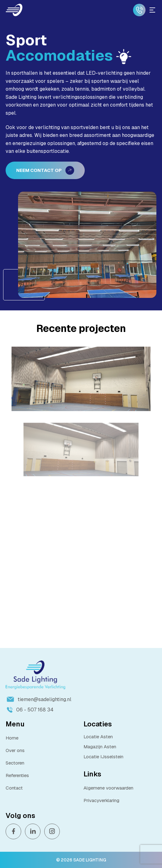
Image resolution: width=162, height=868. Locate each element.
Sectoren (15, 763)
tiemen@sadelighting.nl (39, 699)
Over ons (15, 750)
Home (12, 738)
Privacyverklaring (101, 800)
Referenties (17, 775)
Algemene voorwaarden (108, 788)
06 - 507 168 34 (30, 710)
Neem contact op (45, 170)
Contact (14, 788)
